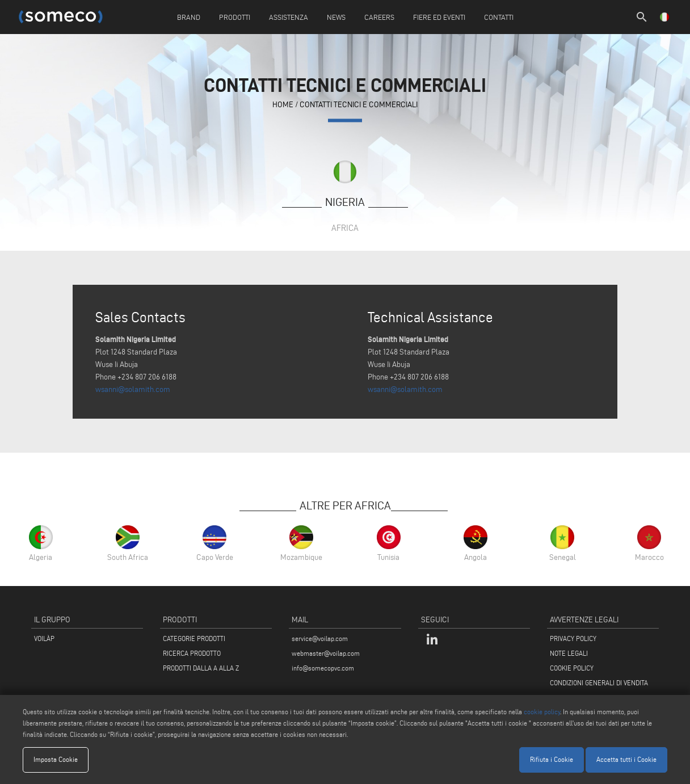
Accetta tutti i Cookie (626, 759)
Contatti (499, 17)
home (283, 105)
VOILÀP (44, 638)
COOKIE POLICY (572, 668)
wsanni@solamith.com (133, 389)
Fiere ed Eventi (439, 17)
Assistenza (289, 17)
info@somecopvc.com (323, 668)
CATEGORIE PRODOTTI (194, 638)
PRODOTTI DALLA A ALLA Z (201, 668)
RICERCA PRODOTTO (192, 653)
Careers (379, 17)
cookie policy (542, 712)
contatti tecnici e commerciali (359, 105)
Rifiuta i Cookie (552, 759)
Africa (345, 228)
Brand (189, 17)
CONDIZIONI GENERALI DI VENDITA (599, 683)
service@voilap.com (320, 638)
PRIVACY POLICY (573, 638)
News (336, 17)
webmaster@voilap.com (326, 653)
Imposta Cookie (56, 759)
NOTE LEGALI (569, 653)
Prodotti (235, 17)
